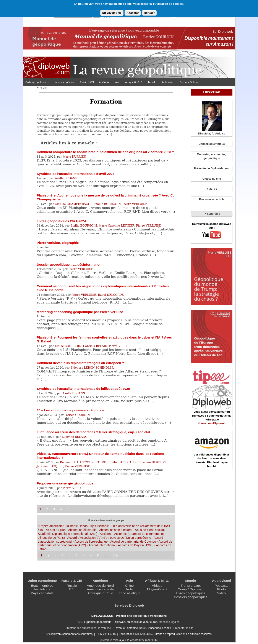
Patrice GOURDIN (77, 415)
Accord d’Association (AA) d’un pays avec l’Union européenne (109, 538)
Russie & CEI (87, 82)
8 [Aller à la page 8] (91, 555)
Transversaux (191, 586)
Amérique (105, 82)
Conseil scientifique (212, 144)
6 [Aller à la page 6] (77, 555)
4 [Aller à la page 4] (61, 509)
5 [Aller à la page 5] (68, 509)
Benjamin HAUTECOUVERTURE (83, 462)
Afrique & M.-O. (134, 82)
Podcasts (221, 586)
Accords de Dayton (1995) (136, 545)
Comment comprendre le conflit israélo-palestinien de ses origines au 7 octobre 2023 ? (105, 152)
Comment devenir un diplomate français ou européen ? (80, 363)
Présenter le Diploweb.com (212, 168)
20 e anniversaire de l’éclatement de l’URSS (141, 526)
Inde (129, 589)
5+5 (40, 530)
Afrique (157, 586)
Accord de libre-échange (91, 542)
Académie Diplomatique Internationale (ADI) (67, 534)
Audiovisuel (168, 82)
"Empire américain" (51, 526)
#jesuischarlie (100, 526)
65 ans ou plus (56, 530)
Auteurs (212, 189)
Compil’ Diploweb (191, 589)
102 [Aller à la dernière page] (116, 555)
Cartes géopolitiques (37, 82)
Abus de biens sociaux (150, 530)
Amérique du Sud (100, 593)
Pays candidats (42, 593)
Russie (72, 586)
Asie (118, 82)
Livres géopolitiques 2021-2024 (61, 221)
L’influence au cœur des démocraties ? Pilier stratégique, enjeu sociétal (93, 432)
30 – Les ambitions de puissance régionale (70, 410)
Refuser (149, 13)
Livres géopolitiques (191, 593)
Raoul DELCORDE (111, 295)
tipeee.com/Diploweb (212, 423)
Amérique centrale (100, 589)
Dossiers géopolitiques (191, 597)
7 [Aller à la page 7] (84, 555)
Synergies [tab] (212, 214)
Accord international (102, 545)
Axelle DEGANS (66, 178)
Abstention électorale (82, 530)
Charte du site (212, 179)
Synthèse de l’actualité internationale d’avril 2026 (75, 174)
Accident (106, 534)
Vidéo (221, 593)
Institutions (42, 589)
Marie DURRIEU (74, 157)
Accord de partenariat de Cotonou (133, 542)
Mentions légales (169, 622)
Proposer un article (212, 199)
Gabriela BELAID (95, 346)
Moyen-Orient (157, 589)
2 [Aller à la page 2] (47, 509)
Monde (152, 82)
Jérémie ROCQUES (50, 466)
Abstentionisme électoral (116, 530)
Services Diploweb (190, 82)
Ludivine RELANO (75, 437)
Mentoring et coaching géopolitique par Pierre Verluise (80, 312)
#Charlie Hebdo (77, 526)
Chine (129, 586)
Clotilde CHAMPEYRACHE (74, 204)
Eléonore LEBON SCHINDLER (92, 368)
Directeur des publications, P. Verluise (88, 628)
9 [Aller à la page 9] (98, 555)
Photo (221, 589)
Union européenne (64, 82)
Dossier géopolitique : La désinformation (69, 264)
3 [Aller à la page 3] (54, 509)
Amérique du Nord (100, 586)
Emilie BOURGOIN (107, 204)
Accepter (133, 13)
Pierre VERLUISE (135, 204)
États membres (42, 586)
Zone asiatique (129, 593)
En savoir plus (112, 13)
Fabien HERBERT (153, 462)
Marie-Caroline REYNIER (116, 226)
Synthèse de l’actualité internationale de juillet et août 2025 (83, 389)
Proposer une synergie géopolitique (65, 483)
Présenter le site (183, 628)
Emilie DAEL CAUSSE (124, 462)
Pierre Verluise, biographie (58, 243)
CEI (72, 589)
